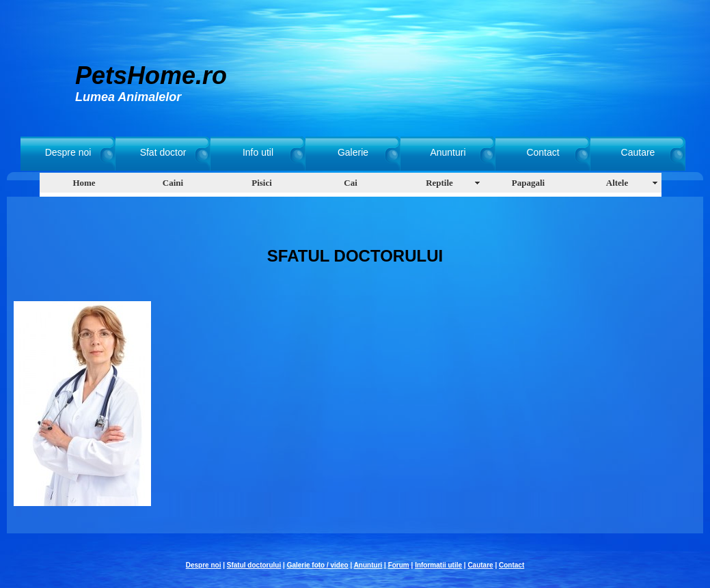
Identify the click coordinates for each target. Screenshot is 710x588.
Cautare (638, 152)
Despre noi (68, 152)
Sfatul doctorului (254, 565)
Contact (543, 152)
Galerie (353, 152)
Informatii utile (438, 565)
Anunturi (448, 152)
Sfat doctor (163, 152)
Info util (258, 152)
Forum (399, 565)
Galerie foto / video (318, 565)
